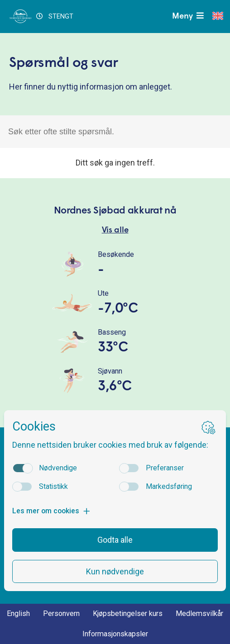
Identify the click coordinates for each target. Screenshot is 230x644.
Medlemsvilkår (199, 613)
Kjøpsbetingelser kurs (128, 613)
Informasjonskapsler (115, 634)
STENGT (55, 17)
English (18, 613)
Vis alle (115, 230)
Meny (189, 16)
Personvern (61, 613)
